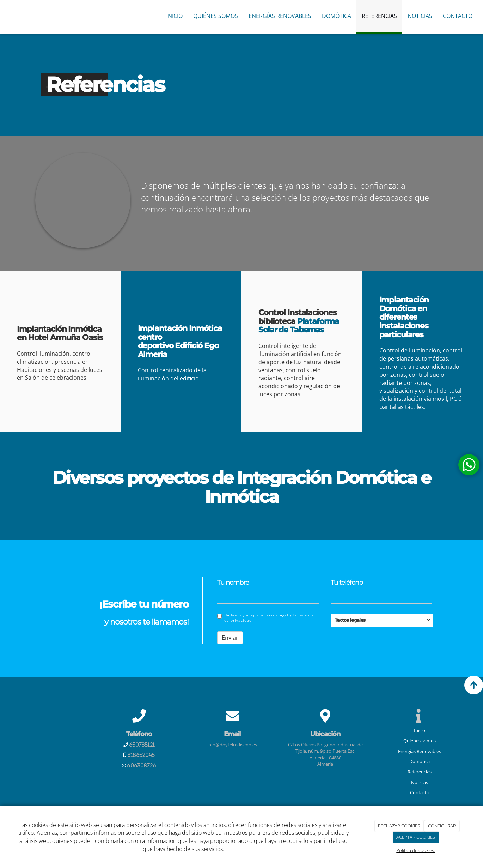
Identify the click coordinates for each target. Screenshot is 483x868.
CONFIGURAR (442, 826)
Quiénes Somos (216, 16)
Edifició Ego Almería (178, 350)
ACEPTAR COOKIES (416, 837)
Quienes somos (420, 741)
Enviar (230, 638)
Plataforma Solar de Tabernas (299, 325)
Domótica (337, 16)
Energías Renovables (280, 16)
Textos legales (350, 620)
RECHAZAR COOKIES (399, 826)
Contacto (458, 16)
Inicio (175, 16)
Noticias (420, 16)
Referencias (379, 16)
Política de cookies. (416, 850)
